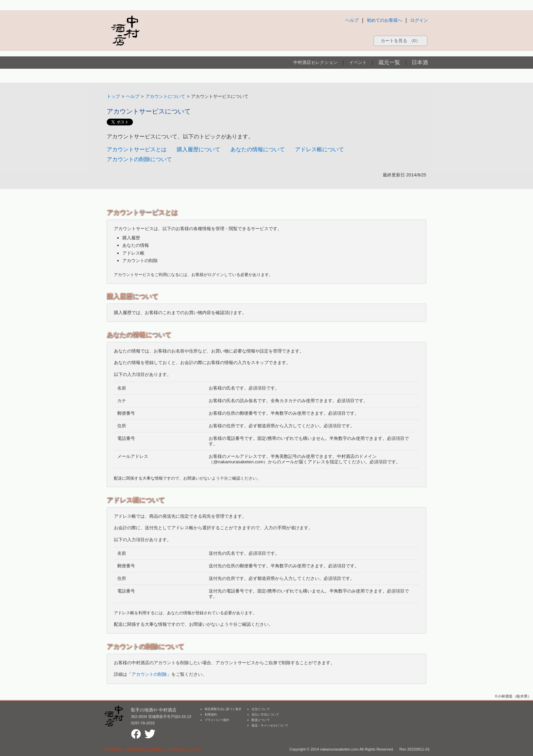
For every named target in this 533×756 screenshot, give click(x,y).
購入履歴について (199, 149)
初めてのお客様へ (384, 20)
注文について (261, 709)
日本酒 (420, 62)
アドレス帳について (320, 149)
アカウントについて (165, 96)
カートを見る (400, 41)
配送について (261, 720)
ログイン (419, 20)
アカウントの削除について (139, 159)
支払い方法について (265, 715)
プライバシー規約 (217, 720)
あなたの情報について (258, 149)
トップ (113, 96)
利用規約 (211, 715)
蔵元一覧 (389, 62)
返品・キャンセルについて (270, 725)
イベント (358, 62)
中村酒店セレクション (315, 62)
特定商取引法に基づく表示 (223, 709)
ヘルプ (352, 20)
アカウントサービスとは (137, 149)
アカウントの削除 (149, 674)
